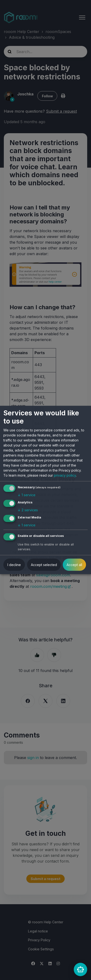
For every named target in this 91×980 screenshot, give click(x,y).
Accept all (74, 565)
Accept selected (44, 565)
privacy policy (65, 475)
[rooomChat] (80, 969)
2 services (28, 510)
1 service (27, 495)
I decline (14, 565)
